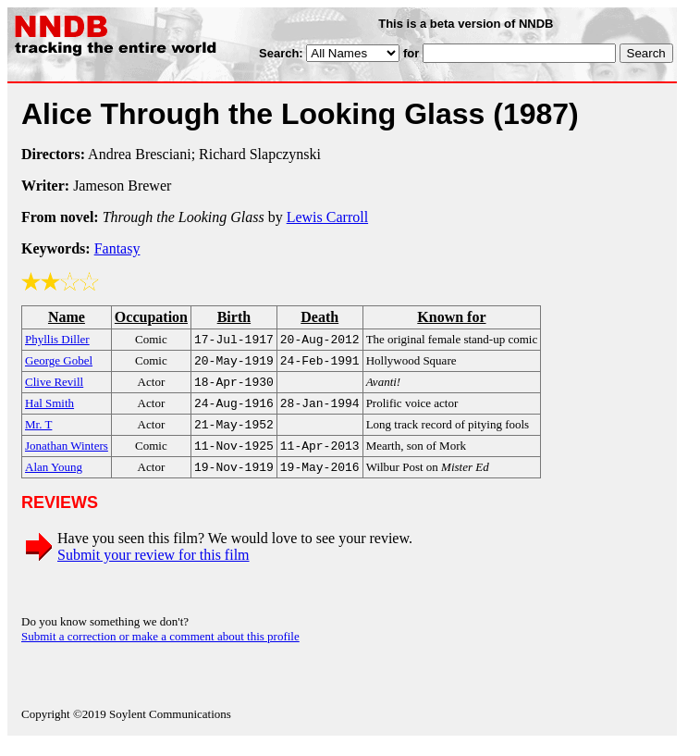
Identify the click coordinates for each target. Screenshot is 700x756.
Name (67, 317)
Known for (451, 317)
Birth (234, 317)
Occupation (151, 317)
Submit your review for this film (154, 568)
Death (319, 317)
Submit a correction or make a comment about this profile (160, 649)
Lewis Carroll (327, 217)
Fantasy (117, 248)
